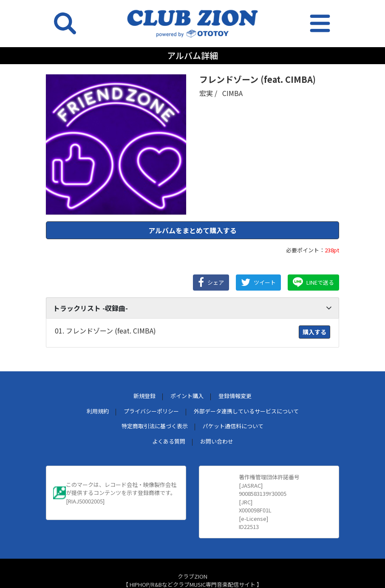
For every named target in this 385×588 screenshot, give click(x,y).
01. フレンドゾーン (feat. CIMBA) (105, 331)
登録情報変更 (235, 396)
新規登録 (144, 396)
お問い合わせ (217, 441)
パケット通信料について (233, 426)
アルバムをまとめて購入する (192, 230)
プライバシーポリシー (151, 411)
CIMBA (232, 93)
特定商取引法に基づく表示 (155, 426)
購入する (314, 332)
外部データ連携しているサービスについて (246, 411)
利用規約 (98, 411)
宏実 (206, 93)
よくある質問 (169, 441)
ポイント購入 (187, 396)
